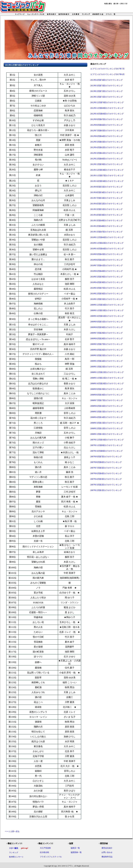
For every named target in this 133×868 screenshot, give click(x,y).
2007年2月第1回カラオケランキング (106, 490)
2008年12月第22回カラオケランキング (107, 372)
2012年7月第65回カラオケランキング (106, 131)
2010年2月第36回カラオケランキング (106, 294)
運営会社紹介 (107, 848)
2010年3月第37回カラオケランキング (106, 288)
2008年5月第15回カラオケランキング (106, 412)
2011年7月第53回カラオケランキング (106, 198)
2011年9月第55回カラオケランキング (106, 187)
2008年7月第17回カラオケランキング (106, 400)
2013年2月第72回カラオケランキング (106, 91)
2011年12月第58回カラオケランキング (107, 170)
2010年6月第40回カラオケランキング (106, 271)
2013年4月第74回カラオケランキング (106, 80)
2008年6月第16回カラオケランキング (106, 406)
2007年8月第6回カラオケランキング (106, 462)
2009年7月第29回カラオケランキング (106, 333)
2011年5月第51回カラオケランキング (106, 209)
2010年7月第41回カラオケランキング (106, 266)
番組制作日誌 (107, 857)
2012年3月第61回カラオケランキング (106, 153)
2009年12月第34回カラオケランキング (107, 305)
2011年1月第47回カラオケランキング (106, 232)
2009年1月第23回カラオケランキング (106, 367)
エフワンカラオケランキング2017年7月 (107, 69)
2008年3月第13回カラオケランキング (106, 423)
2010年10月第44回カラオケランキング (107, 249)
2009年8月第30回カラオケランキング (106, 327)
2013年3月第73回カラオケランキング (106, 86)
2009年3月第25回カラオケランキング (106, 355)
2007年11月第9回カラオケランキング (106, 445)
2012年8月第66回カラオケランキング (106, 125)
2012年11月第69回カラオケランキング (107, 108)
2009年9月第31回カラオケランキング (106, 322)
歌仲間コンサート (16, 857)
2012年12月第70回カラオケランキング (107, 103)
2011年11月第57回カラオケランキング (107, 176)
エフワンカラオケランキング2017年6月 (107, 74)
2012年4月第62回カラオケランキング (106, 147)
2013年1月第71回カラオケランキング (106, 97)
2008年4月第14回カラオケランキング (106, 417)
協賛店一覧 (75, 848)
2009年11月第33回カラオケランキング (107, 310)
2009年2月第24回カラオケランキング (106, 361)
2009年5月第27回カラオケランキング (106, 344)
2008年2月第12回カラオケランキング (106, 429)
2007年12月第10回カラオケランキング (107, 440)
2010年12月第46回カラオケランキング (107, 237)
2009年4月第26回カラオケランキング (106, 350)
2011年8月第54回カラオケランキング (106, 192)
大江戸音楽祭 (45, 848)
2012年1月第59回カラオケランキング (106, 164)
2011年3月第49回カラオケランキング (106, 221)
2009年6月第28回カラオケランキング (106, 339)
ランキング (14, 852)
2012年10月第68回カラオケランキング (107, 114)
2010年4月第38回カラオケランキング (106, 282)
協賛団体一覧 (76, 852)
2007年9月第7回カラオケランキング (106, 457)
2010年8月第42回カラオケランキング (106, 260)
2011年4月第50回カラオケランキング (106, 215)
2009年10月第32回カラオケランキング (107, 316)
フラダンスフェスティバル (51, 857)
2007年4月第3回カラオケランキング (106, 479)
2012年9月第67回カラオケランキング (106, 119)
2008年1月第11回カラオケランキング (106, 434)
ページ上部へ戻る (12, 831)
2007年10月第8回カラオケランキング (106, 451)
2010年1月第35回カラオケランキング (106, 299)
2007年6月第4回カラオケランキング (106, 473)
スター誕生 (14, 848)
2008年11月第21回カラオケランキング (107, 378)
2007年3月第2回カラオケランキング (106, 485)
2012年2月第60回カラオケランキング (106, 159)
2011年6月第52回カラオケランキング (106, 204)
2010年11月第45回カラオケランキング (107, 243)
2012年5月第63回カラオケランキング (106, 142)
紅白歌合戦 (44, 852)
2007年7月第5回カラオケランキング (106, 468)
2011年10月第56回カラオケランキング (107, 181)
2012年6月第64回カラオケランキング (106, 136)
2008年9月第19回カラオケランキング (106, 389)
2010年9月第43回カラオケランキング (106, 254)
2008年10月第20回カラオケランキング (107, 384)
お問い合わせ (107, 852)
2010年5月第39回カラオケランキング (106, 277)
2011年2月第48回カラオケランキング (106, 226)
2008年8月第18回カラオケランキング (106, 395)
